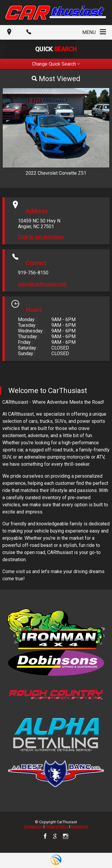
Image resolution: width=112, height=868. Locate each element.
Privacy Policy (57, 826)
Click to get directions (41, 237)
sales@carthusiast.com (42, 284)
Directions (80, 826)
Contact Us (33, 826)
